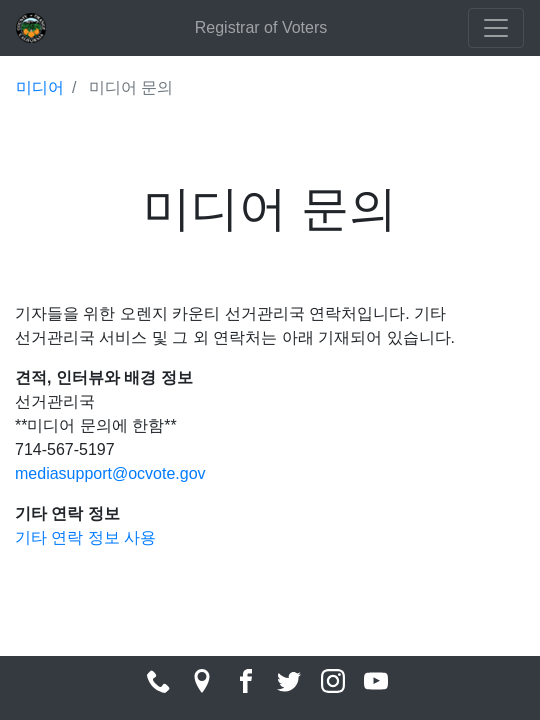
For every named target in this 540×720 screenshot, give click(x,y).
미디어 (40, 87)
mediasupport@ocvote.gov (110, 473)
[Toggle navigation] (496, 28)
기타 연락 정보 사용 (85, 537)
